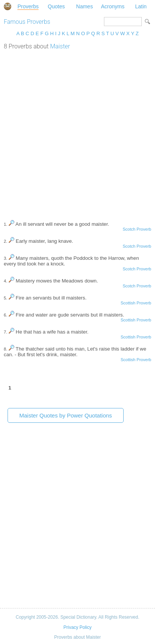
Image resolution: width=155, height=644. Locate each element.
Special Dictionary (8, 6)
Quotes (56, 6)
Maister (60, 46)
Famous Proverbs (27, 22)
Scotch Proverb (137, 229)
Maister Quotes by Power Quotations (66, 415)
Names (84, 6)
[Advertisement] (77, 131)
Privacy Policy (77, 627)
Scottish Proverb (136, 303)
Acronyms (113, 6)
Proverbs (28, 6)
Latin (141, 6)
